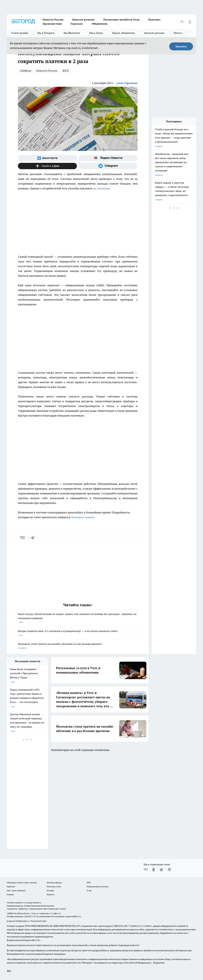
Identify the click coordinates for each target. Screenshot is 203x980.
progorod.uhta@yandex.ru (18, 921)
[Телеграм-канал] (108, 166)
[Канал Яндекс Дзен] (47, 166)
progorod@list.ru (73, 916)
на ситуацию (101, 188)
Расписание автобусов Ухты (121, 20)
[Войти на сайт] (190, 22)
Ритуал (178, 33)
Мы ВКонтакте (72, 33)
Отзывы (50, 890)
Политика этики (54, 887)
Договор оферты (54, 883)
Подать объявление (123, 33)
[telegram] (34, 538)
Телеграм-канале (83, 517)
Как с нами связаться (16, 890)
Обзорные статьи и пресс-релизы (22, 883)
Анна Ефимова (127, 83)
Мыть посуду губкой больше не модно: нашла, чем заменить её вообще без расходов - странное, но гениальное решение (78, 618)
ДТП (89, 883)
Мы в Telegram (46, 33)
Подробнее (159, 963)
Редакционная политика (97, 887)
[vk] (23, 538)
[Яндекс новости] (108, 158)
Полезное (154, 20)
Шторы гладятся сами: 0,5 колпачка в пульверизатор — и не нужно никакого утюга (78, 633)
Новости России (53, 20)
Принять (181, 46)
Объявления (99, 24)
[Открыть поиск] (182, 22)
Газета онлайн (20, 33)
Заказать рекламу (154, 33)
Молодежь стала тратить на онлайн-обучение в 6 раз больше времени (78, 646)
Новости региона (83, 20)
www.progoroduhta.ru (32, 903)
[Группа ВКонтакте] (47, 158)
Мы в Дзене (96, 33)
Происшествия (52, 24)
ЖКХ (66, 71)
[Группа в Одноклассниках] (154, 870)
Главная (10, 894)
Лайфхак (26, 71)
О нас (89, 890)
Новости (51, 894)
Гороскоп (77, 24)
